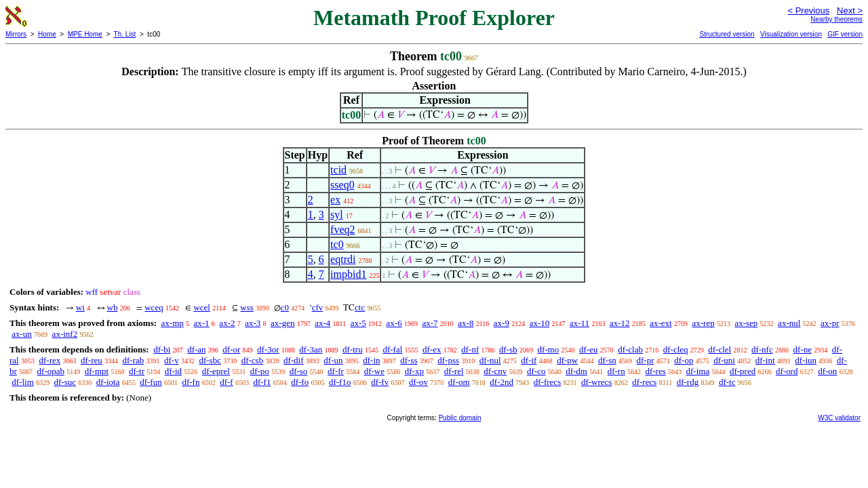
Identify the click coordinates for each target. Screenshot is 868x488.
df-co (536, 371)
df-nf (470, 349)
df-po (260, 371)
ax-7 (430, 323)
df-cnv (495, 371)
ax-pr (830, 323)
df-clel (719, 349)
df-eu (588, 349)
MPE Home (85, 34)
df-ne (802, 349)
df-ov (418, 382)
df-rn (616, 371)
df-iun (806, 360)
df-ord (787, 371)
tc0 (337, 244)
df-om (459, 382)
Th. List (125, 34)
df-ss (409, 360)
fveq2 (342, 229)
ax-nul (789, 323)
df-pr (645, 360)
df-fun (151, 382)
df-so (299, 371)
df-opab (51, 371)
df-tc (727, 382)
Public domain (460, 418)
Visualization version (791, 34)
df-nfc (762, 349)
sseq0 (342, 185)
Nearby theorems (836, 19)
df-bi (162, 349)
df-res (655, 371)
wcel (202, 307)
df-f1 (262, 382)
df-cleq (676, 349)
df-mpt (97, 371)
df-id (173, 371)
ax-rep (703, 323)
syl (337, 215)
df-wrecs (596, 382)
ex (335, 200)
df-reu (92, 360)
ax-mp (173, 323)
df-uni (724, 360)
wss (247, 307)
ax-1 (202, 323)
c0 (285, 307)
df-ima (698, 371)
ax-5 (358, 323)
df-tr (137, 371)
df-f (226, 382)
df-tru (353, 349)
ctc (360, 307)
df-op (684, 360)
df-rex (50, 360)
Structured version (727, 34)
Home (47, 34)
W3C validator (839, 418)
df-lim (23, 382)
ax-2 (227, 323)
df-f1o (340, 382)
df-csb (253, 360)
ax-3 (253, 323)
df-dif (294, 360)
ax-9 (501, 323)
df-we (374, 371)
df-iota (108, 382)
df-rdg (688, 382)
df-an (196, 349)
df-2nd (501, 382)
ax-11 (579, 323)
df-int (765, 360)
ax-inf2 (65, 334)
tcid (338, 170)
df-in (371, 360)
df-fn (191, 382)
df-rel (454, 371)
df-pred (743, 371)
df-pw (567, 360)
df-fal (392, 349)
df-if (529, 360)
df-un (333, 360)
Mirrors (16, 34)
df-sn (607, 360)
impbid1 (348, 274)
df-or (231, 349)
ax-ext (660, 323)
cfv (318, 307)
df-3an (311, 349)
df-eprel (216, 371)
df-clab (630, 349)
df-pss (448, 360)
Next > (850, 11)
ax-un (22, 334)
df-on (827, 371)
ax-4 (322, 323)
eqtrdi (343, 259)
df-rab (134, 360)
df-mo (548, 349)
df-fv (380, 382)
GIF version (845, 34)
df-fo (300, 382)
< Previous (808, 11)
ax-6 (394, 323)
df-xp (414, 371)
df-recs (644, 382)
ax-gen (282, 323)
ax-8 (466, 323)
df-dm (576, 371)
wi (80, 307)
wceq (154, 307)
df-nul (490, 360)
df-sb (508, 349)
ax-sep (746, 323)
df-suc (65, 382)
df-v (172, 360)
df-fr (336, 371)
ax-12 (620, 323)
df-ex (432, 349)
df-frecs (547, 382)
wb (113, 307)
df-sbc (210, 360)
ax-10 (540, 323)
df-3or (268, 349)
